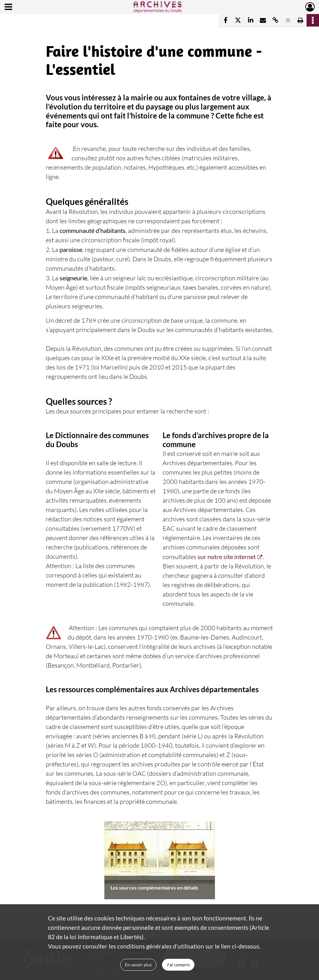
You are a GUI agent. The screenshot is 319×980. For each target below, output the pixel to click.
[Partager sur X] (238, 20)
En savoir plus (138, 965)
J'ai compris (178, 965)
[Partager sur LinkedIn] (250, 20)
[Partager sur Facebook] (226, 20)
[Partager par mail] (263, 20)
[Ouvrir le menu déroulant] (8, 7)
